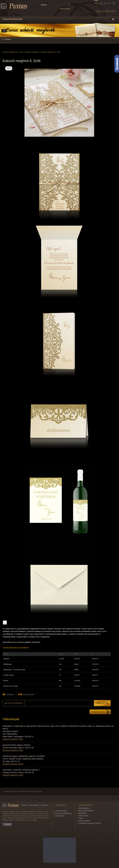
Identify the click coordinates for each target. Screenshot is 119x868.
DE (114, 3)
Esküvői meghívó (61, 811)
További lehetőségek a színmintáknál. (16, 648)
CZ (105, 3)
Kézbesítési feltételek (86, 811)
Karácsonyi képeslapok (64, 813)
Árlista (80, 818)
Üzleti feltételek (84, 808)
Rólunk (24, 805)
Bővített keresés (65, 8)
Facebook (44, 805)
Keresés (8, 39)
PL (110, 3)
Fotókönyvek (60, 816)
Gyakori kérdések (84, 821)
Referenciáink (83, 816)
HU (96, 3)
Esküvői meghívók (10, 52)
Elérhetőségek (34, 805)
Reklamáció (82, 813)
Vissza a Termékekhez (4, 31)
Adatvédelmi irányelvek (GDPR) (89, 823)
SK (101, 3)
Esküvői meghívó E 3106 (51, 52)
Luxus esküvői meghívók (29, 52)
